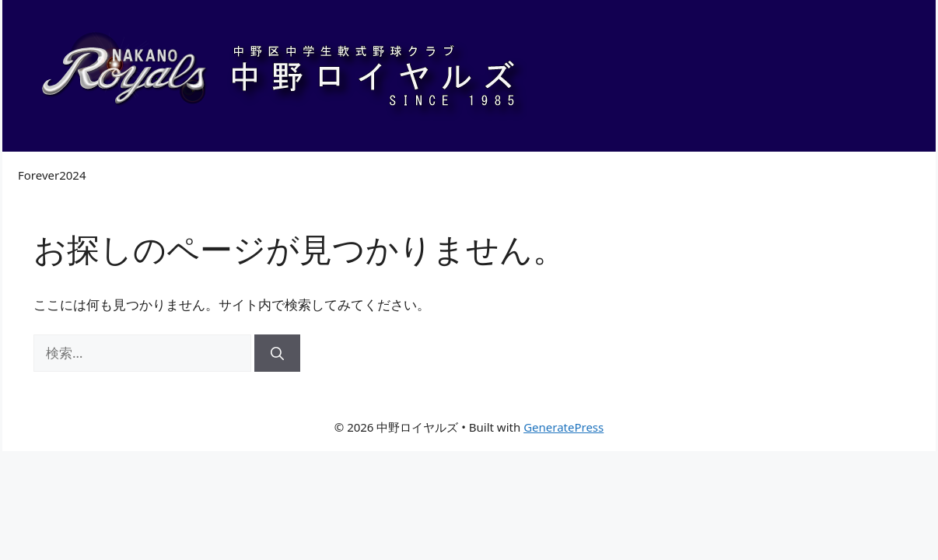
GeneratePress (563, 427)
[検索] (277, 353)
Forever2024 (52, 175)
